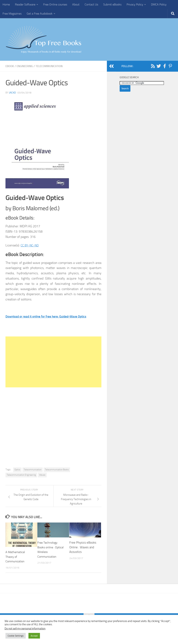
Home (6, 4)
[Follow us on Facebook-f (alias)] (165, 66)
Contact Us (91, 4)
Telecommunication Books (57, 469)
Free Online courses (55, 4)
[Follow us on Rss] (153, 66)
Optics (17, 469)
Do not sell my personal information (25, 629)
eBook (10, 66)
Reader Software (25, 4)
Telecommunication (53, 66)
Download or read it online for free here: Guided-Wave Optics (49, 316)
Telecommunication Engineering (21, 475)
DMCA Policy (159, 4)
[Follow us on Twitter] (159, 66)
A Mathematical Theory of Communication (16, 556)
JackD (12, 92)
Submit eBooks (112, 4)
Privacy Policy (135, 4)
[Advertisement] (53, 362)
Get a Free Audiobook (40, 14)
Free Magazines (12, 14)
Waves (42, 475)
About (76, 4)
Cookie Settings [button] (16, 636)
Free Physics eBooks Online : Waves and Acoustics (83, 547)
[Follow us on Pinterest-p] (170, 66)
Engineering (26, 66)
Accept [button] (34, 636)
